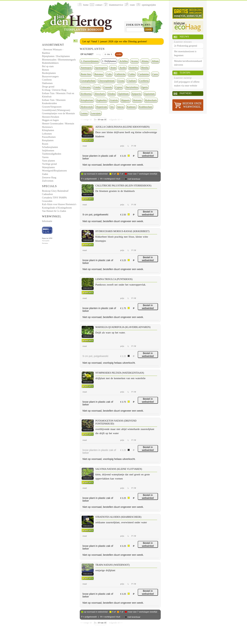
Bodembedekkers (50, 63)
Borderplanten (49, 73)
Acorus (134, 61)
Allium (155, 61)
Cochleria (144, 81)
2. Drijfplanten (109, 61)
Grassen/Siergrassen (52, 107)
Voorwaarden (46, 241)
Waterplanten (48, 167)
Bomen (45, 70)
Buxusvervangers (50, 77)
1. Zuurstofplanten (90, 61)
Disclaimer (45, 243)
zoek (148, 29)
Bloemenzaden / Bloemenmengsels (59, 60)
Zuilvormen (48, 181)
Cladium (132, 81)
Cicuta (121, 81)
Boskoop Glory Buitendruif (55, 191)
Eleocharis (100, 94)
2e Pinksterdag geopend (186, 46)
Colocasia (86, 87)
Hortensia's (47, 127)
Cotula (97, 87)
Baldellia (134, 68)
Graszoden (47, 201)
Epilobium (123, 94)
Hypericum (102, 107)
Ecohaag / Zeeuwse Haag (54, 90)
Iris (112, 107)
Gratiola (114, 100)
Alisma (145, 61)
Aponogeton (101, 68)
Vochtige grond (49, 164)
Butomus (99, 74)
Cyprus (119, 87)
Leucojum (96, 113)
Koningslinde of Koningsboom (57, 208)
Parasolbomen (49, 137)
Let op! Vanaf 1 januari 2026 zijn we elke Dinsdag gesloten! (115, 41)
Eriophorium (87, 100)
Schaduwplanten (50, 147)
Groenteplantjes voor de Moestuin (58, 113)
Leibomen (47, 134)
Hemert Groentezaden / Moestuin (58, 124)
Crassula (108, 87)
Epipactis (137, 94)
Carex (155, 74)
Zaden (45, 174)
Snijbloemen (48, 151)
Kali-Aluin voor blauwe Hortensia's (59, 204)
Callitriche (120, 74)
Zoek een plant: (139, 25)
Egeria (145, 87)
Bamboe (46, 53)
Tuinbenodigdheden (52, 154)
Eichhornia (86, 94)
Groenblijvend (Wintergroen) (56, 110)
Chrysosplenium (107, 81)
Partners (186, 93)
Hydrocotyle (87, 107)
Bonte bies (86, 74)
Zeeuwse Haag (49, 178)
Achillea (124, 61)
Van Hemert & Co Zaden (54, 211)
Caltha (132, 74)
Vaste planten (48, 161)
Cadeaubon (47, 194)
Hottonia (137, 100)
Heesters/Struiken (51, 117)
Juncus (120, 107)
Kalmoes (131, 107)
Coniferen (47, 80)
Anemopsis (86, 68)
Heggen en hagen (50, 120)
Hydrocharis (151, 100)
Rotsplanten (48, 140)
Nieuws (184, 37)
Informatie (47, 221)
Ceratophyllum (88, 81)
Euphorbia (102, 100)
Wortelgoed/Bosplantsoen (54, 171)
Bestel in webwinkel (148, 154)
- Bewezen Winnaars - (53, 50)
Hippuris (125, 100)
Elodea (112, 94)
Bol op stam (48, 66)
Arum (113, 68)
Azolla (123, 68)
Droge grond (48, 87)
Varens (45, 157)
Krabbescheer (146, 107)
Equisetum (150, 94)
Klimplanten (48, 130)
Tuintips (185, 73)
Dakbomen (47, 83)
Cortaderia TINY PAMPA (54, 198)
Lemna (84, 113)
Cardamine (143, 74)
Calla (109, 74)
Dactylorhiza (132, 87)
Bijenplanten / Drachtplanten (56, 56)
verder (119, 54)
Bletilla (145, 68)
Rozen (45, 144)
